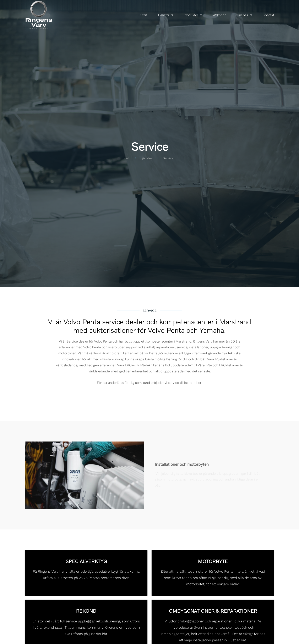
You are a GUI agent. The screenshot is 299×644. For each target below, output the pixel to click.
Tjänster (165, 15)
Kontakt (268, 15)
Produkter (193, 15)
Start (144, 15)
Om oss (244, 15)
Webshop (219, 15)
